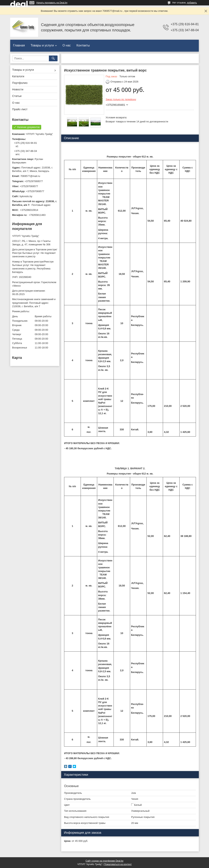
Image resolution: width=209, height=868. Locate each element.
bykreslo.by (26, 196)
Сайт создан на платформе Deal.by (105, 861)
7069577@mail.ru (30, 176)
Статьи (17, 96)
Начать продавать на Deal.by (52, 3)
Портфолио (20, 83)
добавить (192, 3)
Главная (19, 45)
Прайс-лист (20, 109)
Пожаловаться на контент (118, 864)
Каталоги (18, 76)
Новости (18, 89)
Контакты (83, 45)
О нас (67, 45)
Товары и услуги (42, 45)
